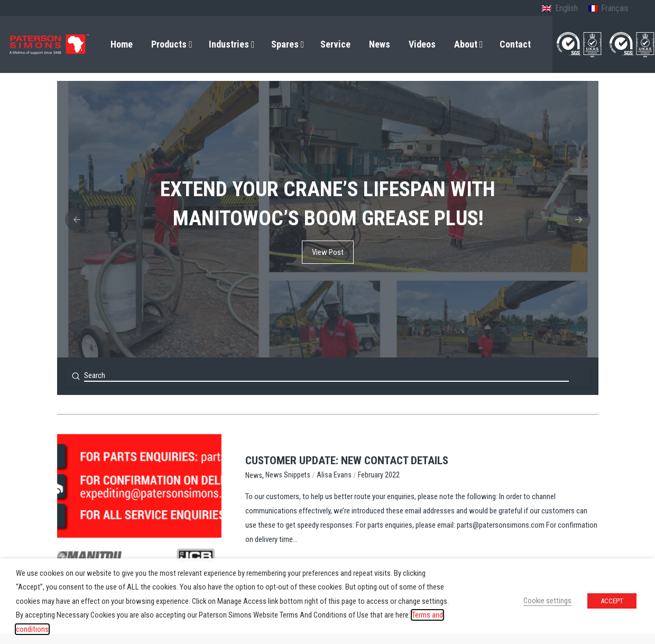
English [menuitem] (566, 8)
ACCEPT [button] (612, 601)
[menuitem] (560, 9)
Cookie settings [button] (547, 601)
